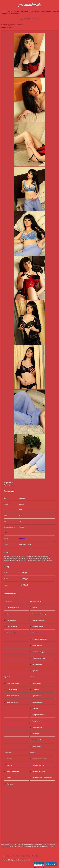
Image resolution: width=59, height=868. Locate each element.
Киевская (22, 538)
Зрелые (16, 11)
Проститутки (7, 11)
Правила (6, 856)
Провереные (46, 11)
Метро (4, 14)
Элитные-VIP (35, 11)
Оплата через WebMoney (20, 856)
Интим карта (14, 14)
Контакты (35, 856)
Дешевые (25, 11)
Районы (56, 11)
